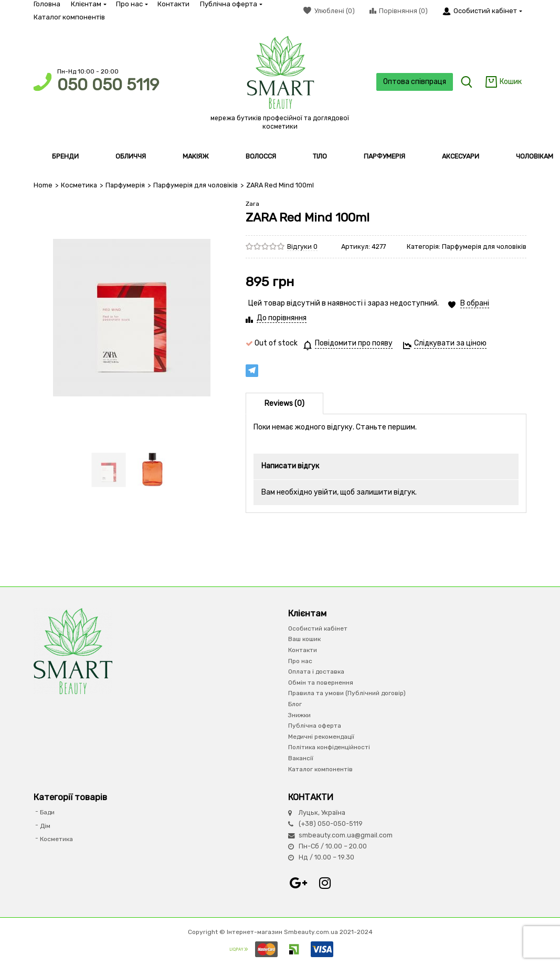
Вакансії (301, 758)
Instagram (325, 883)
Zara (252, 204)
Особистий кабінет (318, 628)
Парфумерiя (125, 185)
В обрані (475, 303)
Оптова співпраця (414, 82)
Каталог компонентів (69, 17)
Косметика (79, 185)
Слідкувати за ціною (450, 343)
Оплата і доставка (316, 672)
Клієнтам (88, 4)
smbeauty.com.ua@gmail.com (346, 835)
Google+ (299, 883)
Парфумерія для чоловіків (196, 185)
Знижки (299, 715)
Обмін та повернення (321, 683)
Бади (47, 812)
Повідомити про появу (354, 343)
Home (43, 185)
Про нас (131, 4)
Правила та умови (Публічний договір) (347, 693)
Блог (295, 704)
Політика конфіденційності (329, 747)
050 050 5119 (108, 85)
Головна (47, 4)
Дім (45, 826)
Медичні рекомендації (321, 737)
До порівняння (282, 318)
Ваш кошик (304, 639)
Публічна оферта (231, 4)
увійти (325, 492)
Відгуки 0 (302, 247)
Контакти (173, 4)
